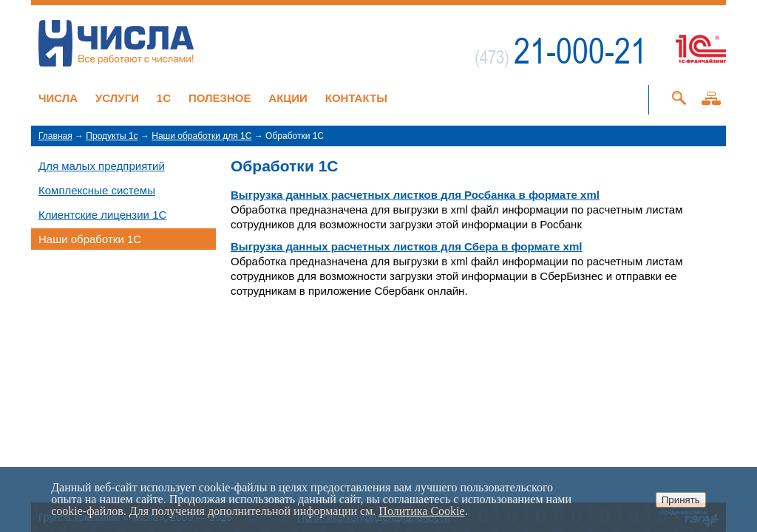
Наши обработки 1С (90, 239)
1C (164, 98)
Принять (681, 500)
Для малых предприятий (102, 166)
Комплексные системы (97, 190)
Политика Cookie (421, 511)
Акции (288, 98)
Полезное (220, 98)
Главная (55, 136)
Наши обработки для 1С (201, 136)
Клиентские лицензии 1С (102, 215)
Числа (58, 98)
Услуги (117, 98)
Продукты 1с (112, 136)
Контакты (356, 98)
